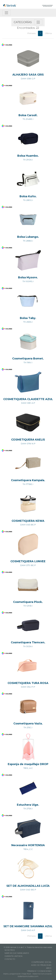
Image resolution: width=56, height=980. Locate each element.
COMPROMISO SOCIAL (41, 962)
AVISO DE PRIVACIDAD (41, 965)
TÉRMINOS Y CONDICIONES (39, 971)
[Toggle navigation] (6, 13)
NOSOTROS (10, 950)
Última (48, 33)
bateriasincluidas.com (28, 976)
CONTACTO (10, 959)
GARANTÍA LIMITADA (14, 956)
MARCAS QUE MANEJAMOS (17, 953)
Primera (31, 33)
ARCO (49, 968)
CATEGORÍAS (23, 22)
